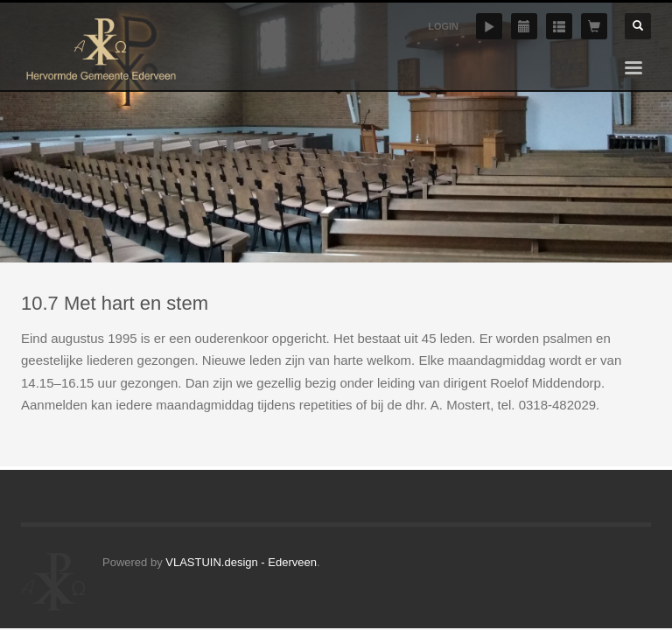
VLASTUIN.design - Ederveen (241, 562)
